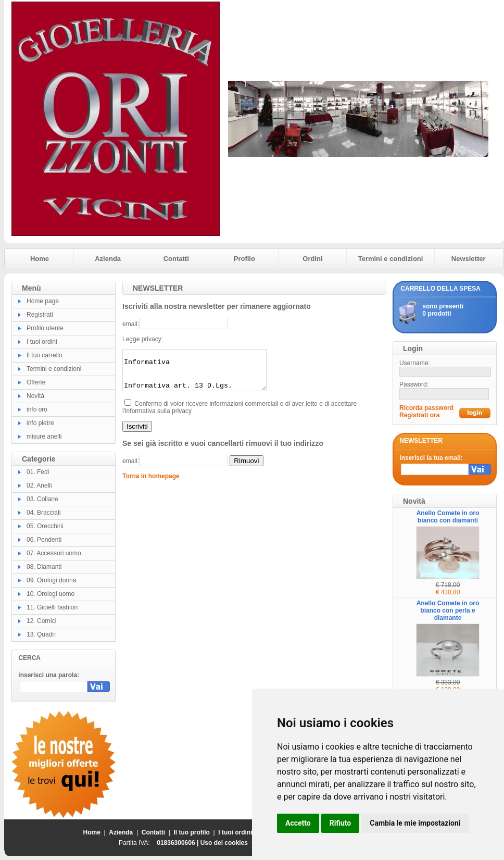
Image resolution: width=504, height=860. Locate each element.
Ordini (312, 259)
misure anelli (44, 437)
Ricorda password (426, 408)
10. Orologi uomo (51, 594)
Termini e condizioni (391, 259)
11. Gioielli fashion (52, 607)
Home (40, 259)
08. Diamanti (44, 567)
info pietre (40, 423)
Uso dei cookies (224, 843)
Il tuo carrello (45, 355)
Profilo (244, 259)
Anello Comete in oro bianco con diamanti (448, 517)
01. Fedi (38, 472)
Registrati (40, 315)
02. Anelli (39, 485)
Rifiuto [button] (341, 823)
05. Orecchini (45, 526)
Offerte (36, 382)
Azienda (108, 259)
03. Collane (42, 499)
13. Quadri (41, 634)
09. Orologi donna (51, 580)
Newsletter (469, 259)
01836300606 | (178, 843)
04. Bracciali (43, 513)
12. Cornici (41, 621)
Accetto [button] (298, 823)
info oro (37, 409)
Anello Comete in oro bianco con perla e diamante (448, 610)
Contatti (176, 259)
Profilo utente (45, 328)
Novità (35, 396)
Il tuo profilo (192, 832)
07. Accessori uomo (54, 553)
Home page (43, 301)
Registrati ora (419, 415)
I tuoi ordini (42, 342)
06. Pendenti (44, 540)
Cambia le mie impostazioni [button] (415, 823)
